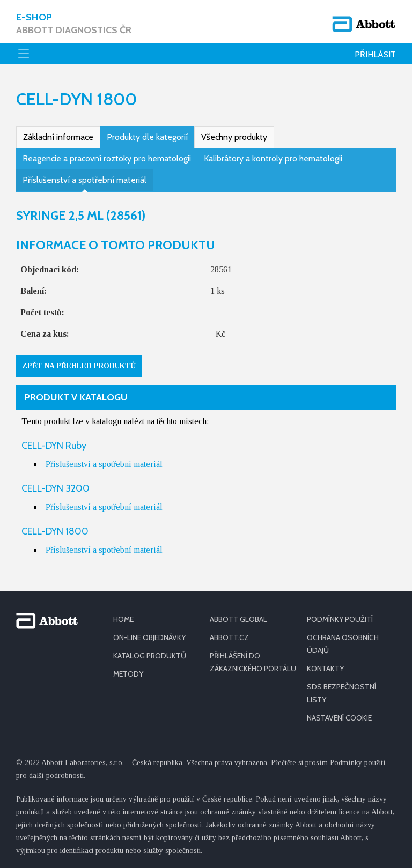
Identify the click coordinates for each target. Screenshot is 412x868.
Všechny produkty (234, 137)
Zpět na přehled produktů (79, 366)
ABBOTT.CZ (229, 637)
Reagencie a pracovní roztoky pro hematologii (107, 158)
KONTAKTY (325, 669)
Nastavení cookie (339, 718)
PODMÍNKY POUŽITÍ (340, 619)
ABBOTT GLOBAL (238, 619)
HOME (123, 619)
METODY (128, 674)
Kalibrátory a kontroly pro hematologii (273, 158)
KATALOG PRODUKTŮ (150, 656)
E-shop (74, 24)
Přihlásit (375, 54)
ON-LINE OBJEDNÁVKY (149, 637)
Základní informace (58, 137)
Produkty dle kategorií (147, 137)
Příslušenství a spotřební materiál (84, 180)
